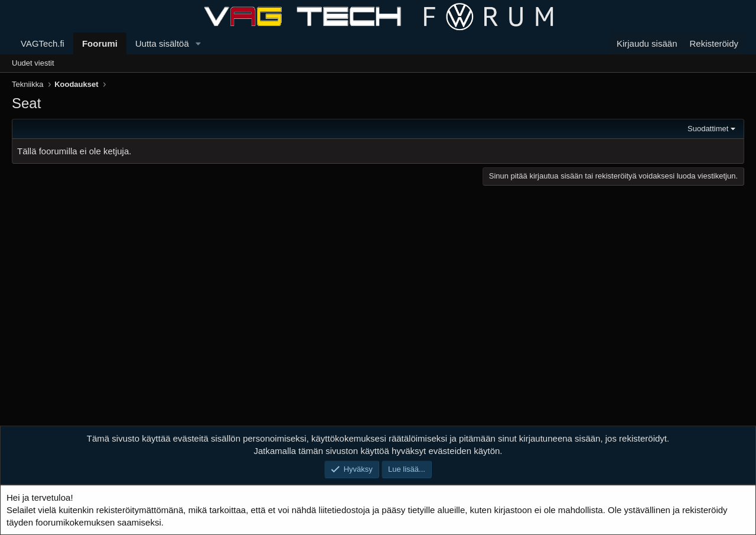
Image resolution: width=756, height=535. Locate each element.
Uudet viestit (33, 63)
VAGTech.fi (43, 43)
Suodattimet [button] (708, 129)
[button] (198, 43)
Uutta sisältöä (162, 43)
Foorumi (100, 43)
